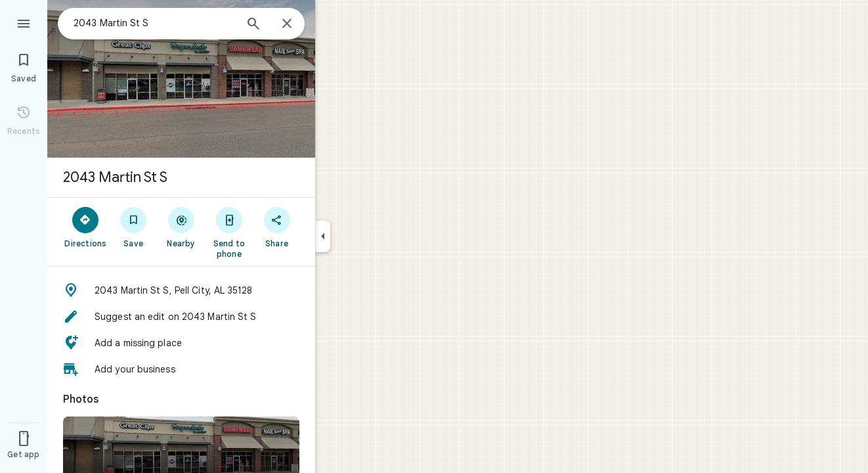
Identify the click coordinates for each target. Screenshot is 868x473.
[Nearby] (182, 227)
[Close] (287, 24)
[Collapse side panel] (323, 236)
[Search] (253, 25)
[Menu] (24, 22)
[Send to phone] (229, 232)
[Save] (134, 227)
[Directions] (86, 227)
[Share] (277, 227)
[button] (181, 290)
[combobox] (154, 23)
